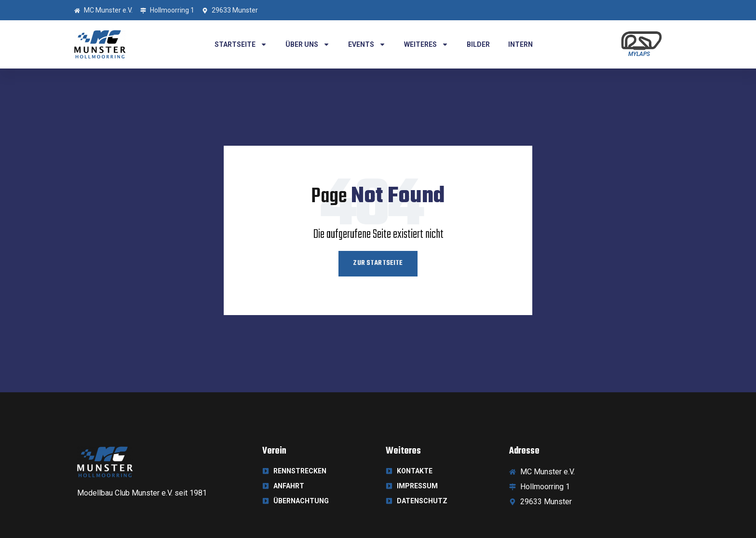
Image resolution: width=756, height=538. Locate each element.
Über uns (308, 44)
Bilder (478, 44)
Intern (520, 44)
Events (367, 44)
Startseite (241, 44)
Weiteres (426, 44)
